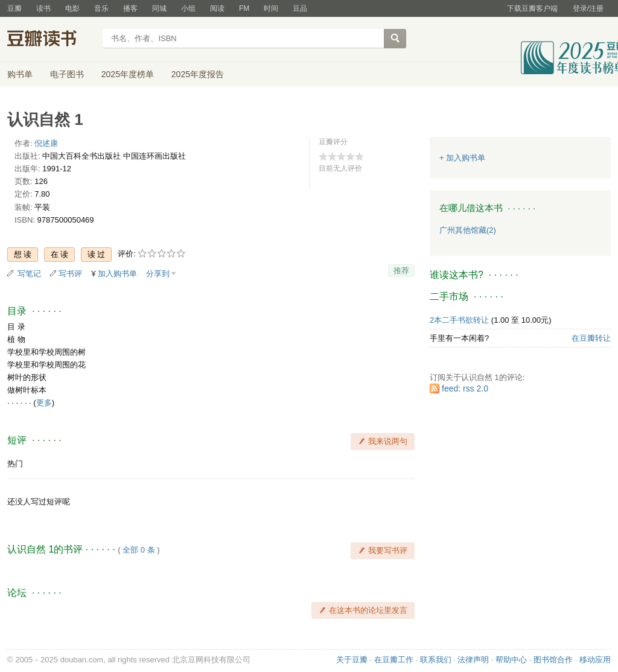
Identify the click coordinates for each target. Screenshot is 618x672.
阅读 (217, 8)
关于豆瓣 (352, 660)
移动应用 (595, 660)
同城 (159, 8)
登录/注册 (588, 8)
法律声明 (473, 660)
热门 (15, 464)
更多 (44, 403)
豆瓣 (14, 8)
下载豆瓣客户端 (532, 8)
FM (244, 8)
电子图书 (67, 74)
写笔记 (29, 274)
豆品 (300, 8)
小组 (188, 8)
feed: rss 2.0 (465, 388)
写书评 (70, 274)
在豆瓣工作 (394, 660)
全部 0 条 (139, 550)
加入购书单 (117, 274)
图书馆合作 (553, 660)
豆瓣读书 (51, 40)
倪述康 (46, 143)
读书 (43, 8)
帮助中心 (511, 660)
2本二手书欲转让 (459, 320)
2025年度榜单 (128, 74)
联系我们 (436, 660)
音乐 (101, 8)
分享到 (158, 274)
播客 (130, 8)
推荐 (401, 271)
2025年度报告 (198, 74)
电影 (72, 8)
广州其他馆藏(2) (468, 230)
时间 (271, 8)
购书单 (20, 74)
